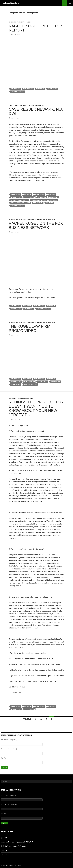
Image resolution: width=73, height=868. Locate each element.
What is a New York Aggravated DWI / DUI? (17, 842)
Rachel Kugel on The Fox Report (36, 28)
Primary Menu (70, 3)
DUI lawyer (27, 194)
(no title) (4, 838)
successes (49, 203)
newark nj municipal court (20, 203)
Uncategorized (25, 22)
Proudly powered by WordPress (11, 865)
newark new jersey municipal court (44, 200)
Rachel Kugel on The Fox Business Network (36, 225)
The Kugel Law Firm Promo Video (30, 328)
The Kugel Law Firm (10, 3)
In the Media (13, 22)
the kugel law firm (17, 92)
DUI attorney (15, 89)
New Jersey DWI (25, 105)
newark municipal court (20, 200)
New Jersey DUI (16, 197)
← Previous (26, 719)
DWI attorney (28, 89)
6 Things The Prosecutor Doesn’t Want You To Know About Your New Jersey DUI (36, 408)
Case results (14, 105)
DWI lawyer (40, 89)
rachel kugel (52, 89)
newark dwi (54, 197)
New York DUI (43, 382)
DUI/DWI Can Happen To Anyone (13, 846)
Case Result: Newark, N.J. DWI (36, 111)
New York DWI (37, 219)
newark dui (42, 197)
